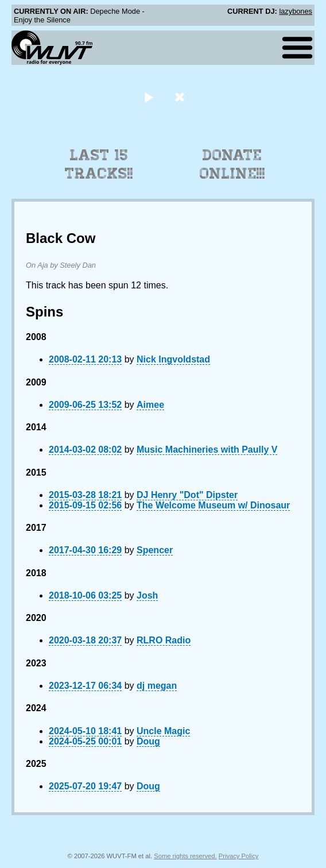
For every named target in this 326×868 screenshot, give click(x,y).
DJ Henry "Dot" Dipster (187, 495)
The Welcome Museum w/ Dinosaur (213, 505)
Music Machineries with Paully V (207, 450)
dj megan (157, 686)
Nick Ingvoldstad (173, 359)
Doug (148, 741)
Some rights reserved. (185, 856)
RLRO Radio (164, 640)
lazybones (296, 11)
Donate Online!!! (232, 164)
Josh (147, 595)
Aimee (150, 405)
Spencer (155, 550)
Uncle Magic (163, 731)
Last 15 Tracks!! (99, 164)
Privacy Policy (239, 856)
